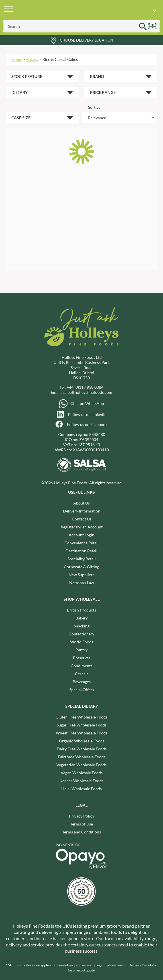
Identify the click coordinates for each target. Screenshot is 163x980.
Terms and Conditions (81, 832)
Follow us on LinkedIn (87, 414)
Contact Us (82, 519)
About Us (81, 503)
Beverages (82, 682)
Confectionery (81, 634)
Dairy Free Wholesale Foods (82, 749)
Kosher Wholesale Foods (81, 781)
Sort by (94, 107)
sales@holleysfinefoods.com (87, 392)
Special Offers (82, 690)
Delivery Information (82, 511)
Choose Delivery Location (86, 40)
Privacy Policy (82, 816)
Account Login (81, 535)
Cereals (82, 674)
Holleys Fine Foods (81, 9)
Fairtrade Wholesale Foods (82, 757)
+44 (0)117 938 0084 (85, 387)
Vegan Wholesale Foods (82, 773)
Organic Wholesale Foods (82, 741)
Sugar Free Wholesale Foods (82, 725)
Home (17, 59)
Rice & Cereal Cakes (60, 59)
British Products (81, 610)
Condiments (81, 666)
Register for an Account (82, 527)
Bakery (32, 59)
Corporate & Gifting (81, 567)
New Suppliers (81, 575)
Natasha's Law (82, 583)
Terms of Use (81, 824)
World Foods (82, 642)
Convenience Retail (81, 543)
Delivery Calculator (143, 965)
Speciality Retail (82, 559)
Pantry (81, 650)
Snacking (82, 626)
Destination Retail (81, 551)
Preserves (82, 658)
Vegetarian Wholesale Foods (81, 765)
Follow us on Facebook (87, 424)
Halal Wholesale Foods (81, 789)
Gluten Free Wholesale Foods (81, 717)
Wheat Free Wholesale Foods (82, 733)
